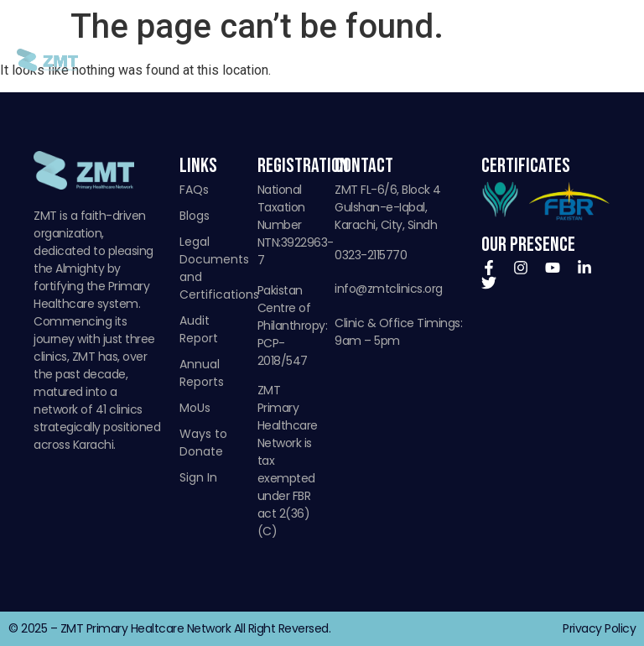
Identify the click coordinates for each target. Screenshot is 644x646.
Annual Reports (202, 373)
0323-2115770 (371, 255)
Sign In (198, 477)
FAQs (194, 190)
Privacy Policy (599, 628)
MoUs (195, 408)
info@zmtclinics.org (389, 289)
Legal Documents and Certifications (210, 268)
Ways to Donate (203, 443)
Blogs (195, 216)
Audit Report (199, 329)
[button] (613, 60)
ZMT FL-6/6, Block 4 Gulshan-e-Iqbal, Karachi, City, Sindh (388, 207)
